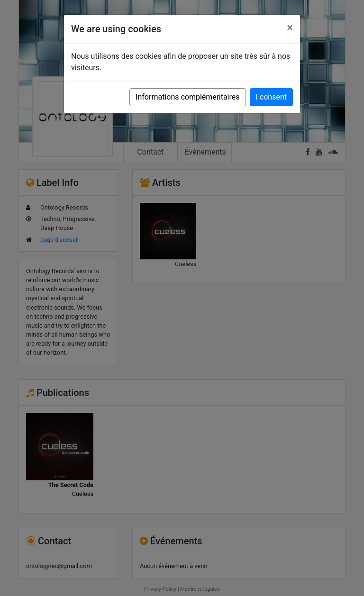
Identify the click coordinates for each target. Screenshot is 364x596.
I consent (271, 97)
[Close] (290, 28)
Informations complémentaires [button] (187, 97)
